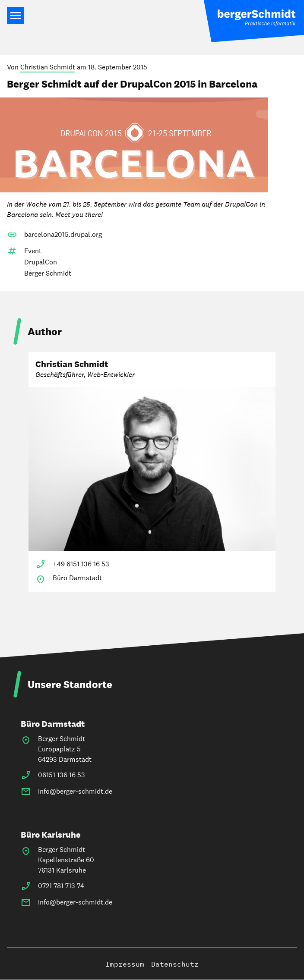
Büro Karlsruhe (51, 835)
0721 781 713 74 (61, 886)
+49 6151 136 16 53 (81, 564)
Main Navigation (16, 16)
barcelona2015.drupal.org (63, 234)
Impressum (125, 964)
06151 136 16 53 (62, 775)
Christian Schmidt (48, 67)
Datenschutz (175, 964)
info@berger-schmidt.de (75, 791)
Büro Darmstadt (53, 724)
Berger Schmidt (48, 273)
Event (33, 251)
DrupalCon (41, 262)
